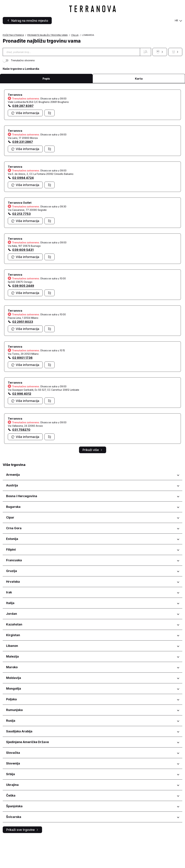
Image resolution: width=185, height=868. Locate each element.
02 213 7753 (21, 244)
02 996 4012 (22, 424)
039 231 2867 (23, 172)
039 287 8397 (23, 136)
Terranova (15, 125)
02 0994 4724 (23, 208)
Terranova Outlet (20, 233)
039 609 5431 (23, 280)
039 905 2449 (23, 316)
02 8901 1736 (22, 388)
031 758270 (21, 460)
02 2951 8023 (23, 352)
